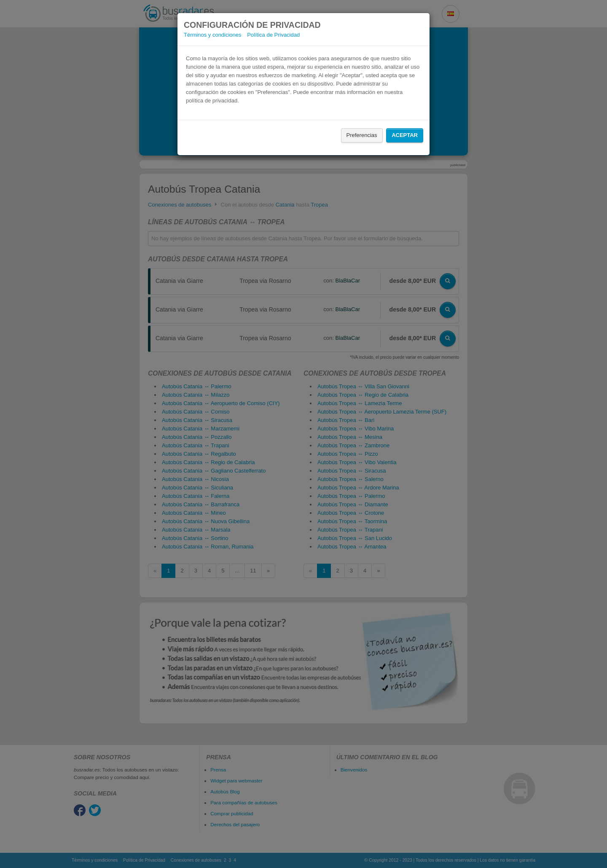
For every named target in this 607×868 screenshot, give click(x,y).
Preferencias (362, 135)
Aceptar (405, 135)
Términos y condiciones (213, 35)
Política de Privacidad (273, 35)
